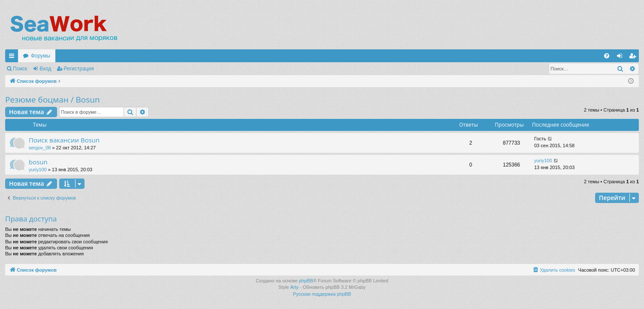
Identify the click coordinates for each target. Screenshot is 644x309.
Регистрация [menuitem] (634, 58)
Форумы (41, 56)
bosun (38, 162)
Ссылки (13, 58)
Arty (294, 287)
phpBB (306, 281)
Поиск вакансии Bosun (64, 140)
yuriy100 (38, 170)
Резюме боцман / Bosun (53, 100)
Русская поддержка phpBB (322, 294)
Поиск (20, 69)
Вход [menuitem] (621, 58)
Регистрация (79, 69)
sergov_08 (40, 148)
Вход (45, 69)
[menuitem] (607, 56)
